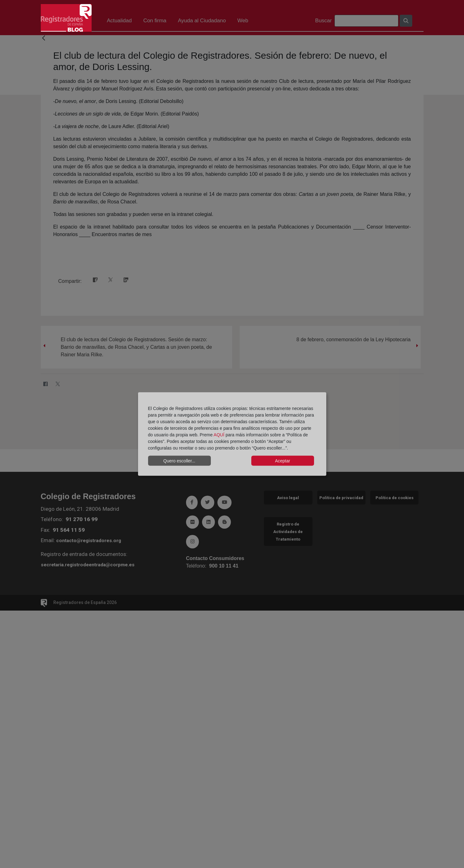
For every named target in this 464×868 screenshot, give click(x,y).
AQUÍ (219, 435)
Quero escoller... (179, 461)
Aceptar (282, 461)
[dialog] (232, 434)
